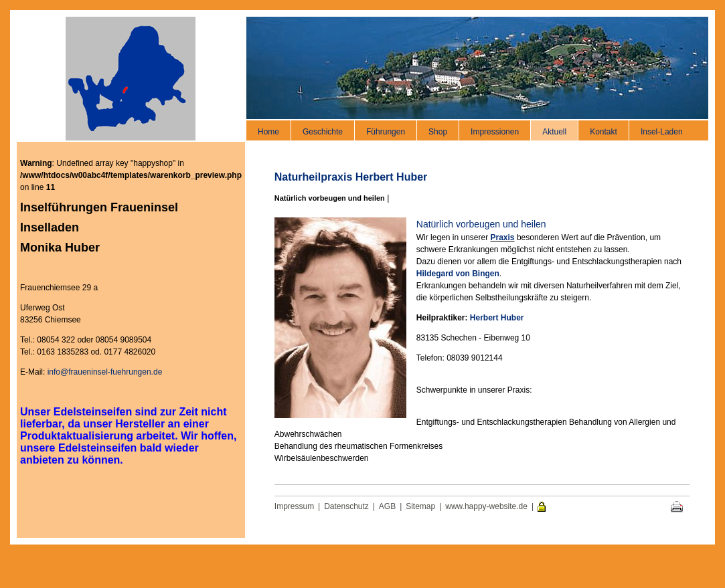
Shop (438, 132)
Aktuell (554, 132)
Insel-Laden (662, 132)
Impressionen (495, 132)
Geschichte (323, 132)
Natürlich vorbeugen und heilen (330, 198)
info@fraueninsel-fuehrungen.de (105, 372)
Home (268, 132)
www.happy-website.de (486, 506)
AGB (387, 506)
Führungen (386, 132)
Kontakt (603, 132)
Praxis (503, 237)
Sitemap (420, 506)
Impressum (294, 506)
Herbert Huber (497, 318)
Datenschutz (346, 506)
